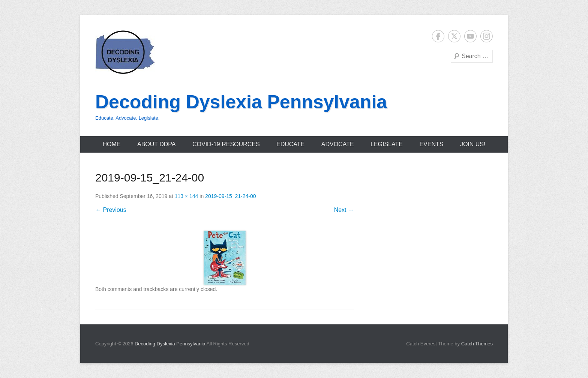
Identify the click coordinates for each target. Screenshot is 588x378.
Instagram (487, 36)
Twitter (454, 36)
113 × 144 (187, 196)
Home (112, 144)
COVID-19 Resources (226, 144)
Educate (290, 144)
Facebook (438, 36)
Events (431, 144)
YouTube (470, 36)
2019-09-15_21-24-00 (230, 196)
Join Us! (473, 144)
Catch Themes (477, 344)
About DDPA (157, 144)
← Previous (111, 210)
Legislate (387, 144)
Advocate (338, 144)
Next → (344, 210)
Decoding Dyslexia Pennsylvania (241, 102)
